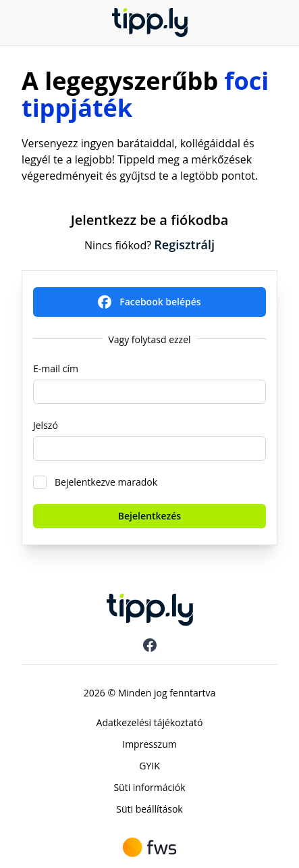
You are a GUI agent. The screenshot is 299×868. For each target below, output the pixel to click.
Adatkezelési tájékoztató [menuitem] (150, 722)
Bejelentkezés (149, 516)
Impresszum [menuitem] (149, 744)
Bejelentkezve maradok (106, 482)
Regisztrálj (184, 245)
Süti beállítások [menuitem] (149, 809)
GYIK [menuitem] (149, 766)
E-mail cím (56, 368)
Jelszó (46, 425)
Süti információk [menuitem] (149, 787)
